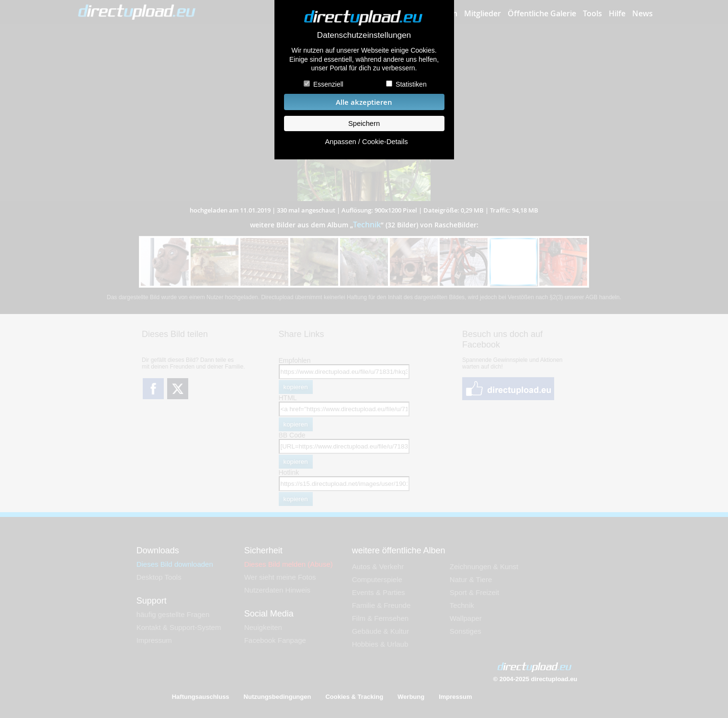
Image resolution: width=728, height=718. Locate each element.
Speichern (364, 123)
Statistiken (411, 84)
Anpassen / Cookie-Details (366, 142)
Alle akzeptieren (364, 102)
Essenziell (328, 84)
